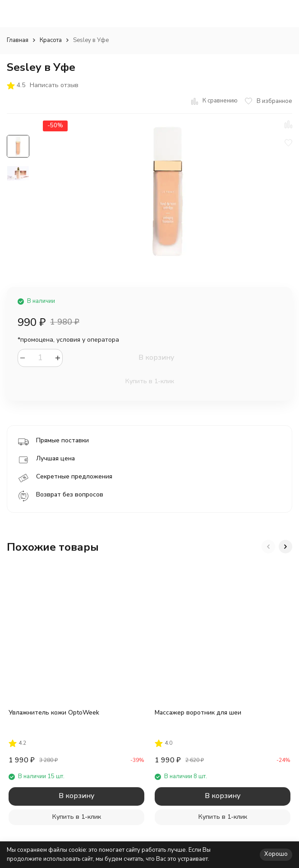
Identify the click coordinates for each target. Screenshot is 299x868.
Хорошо (276, 854)
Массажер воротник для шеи (198, 713)
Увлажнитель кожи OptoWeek (54, 713)
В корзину (156, 357)
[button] (268, 547)
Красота (51, 40)
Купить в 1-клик (150, 381)
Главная (18, 40)
